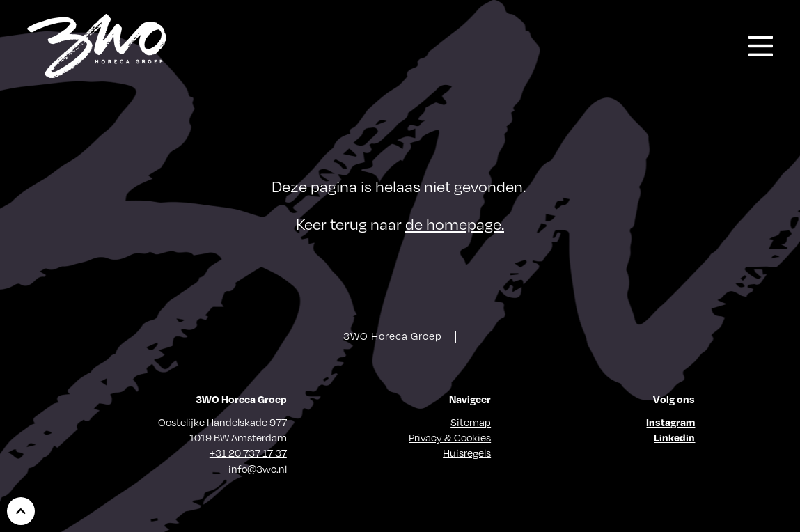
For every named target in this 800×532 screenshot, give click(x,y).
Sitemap (471, 422)
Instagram (670, 422)
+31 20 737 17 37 (248, 453)
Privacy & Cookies (450, 437)
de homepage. (455, 223)
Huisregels (467, 453)
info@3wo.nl (258, 469)
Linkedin (674, 437)
